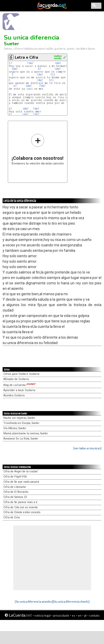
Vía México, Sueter (15, 428)
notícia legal (43, 615)
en (80, 615)
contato (94, 615)
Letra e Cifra (26, 57)
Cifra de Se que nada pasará (21, 482)
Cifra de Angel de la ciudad (20, 471)
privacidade (61, 615)
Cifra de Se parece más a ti (20, 502)
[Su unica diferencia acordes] (34, 601)
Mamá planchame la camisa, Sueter (26, 433)
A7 (40, 69)
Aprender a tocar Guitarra (19, 390)
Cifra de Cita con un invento (20, 507)
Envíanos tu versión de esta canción (38, 149)
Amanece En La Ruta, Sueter (21, 439)
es (74, 615)
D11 (54, 75)
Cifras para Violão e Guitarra (21, 374)
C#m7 (40, 75)
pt (85, 615)
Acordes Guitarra (14, 395)
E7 (11, 63)
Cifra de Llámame (15, 487)
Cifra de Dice (12, 517)
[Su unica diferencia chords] (71, 601)
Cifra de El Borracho (16, 492)
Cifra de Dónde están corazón (22, 512)
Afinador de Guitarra (16, 379)
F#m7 (30, 63)
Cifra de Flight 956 (15, 477)
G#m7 (58, 63)
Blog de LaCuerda (19, 385)
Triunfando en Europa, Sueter (21, 423)
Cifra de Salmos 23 (15, 497)
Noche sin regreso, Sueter (19, 418)
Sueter (11, 44)
